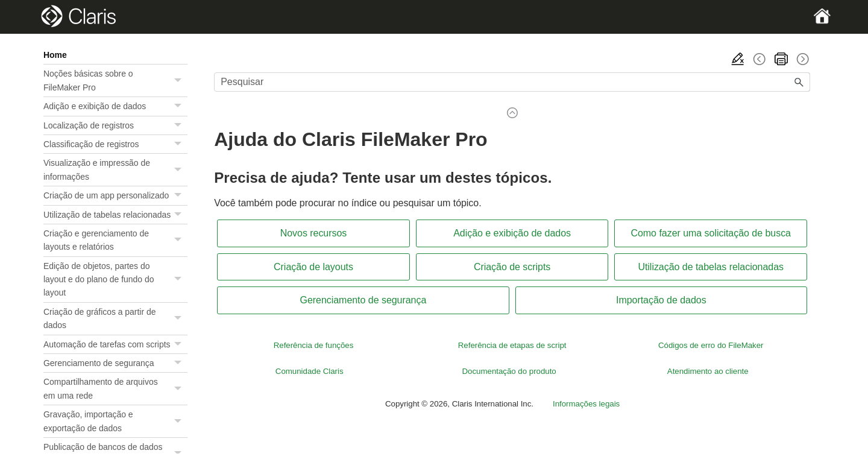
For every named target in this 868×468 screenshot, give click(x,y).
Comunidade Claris (310, 371)
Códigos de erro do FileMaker (711, 345)
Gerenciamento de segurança (115, 363)
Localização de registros (115, 125)
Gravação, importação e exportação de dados (115, 421)
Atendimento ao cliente (708, 371)
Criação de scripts (512, 267)
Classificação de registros (115, 144)
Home (55, 55)
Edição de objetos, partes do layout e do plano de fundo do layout (115, 280)
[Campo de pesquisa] (512, 82)
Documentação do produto (509, 371)
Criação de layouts (313, 267)
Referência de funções (314, 345)
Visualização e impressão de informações (115, 170)
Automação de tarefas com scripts (115, 344)
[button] (179, 81)
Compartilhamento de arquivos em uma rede (115, 389)
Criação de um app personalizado (115, 195)
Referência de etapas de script (512, 345)
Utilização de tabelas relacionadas (115, 215)
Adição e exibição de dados (115, 106)
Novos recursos (314, 233)
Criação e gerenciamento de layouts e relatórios (115, 240)
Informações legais (586, 404)
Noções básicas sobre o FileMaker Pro (115, 81)
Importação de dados (661, 300)
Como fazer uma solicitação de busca (711, 233)
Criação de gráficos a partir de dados (115, 319)
